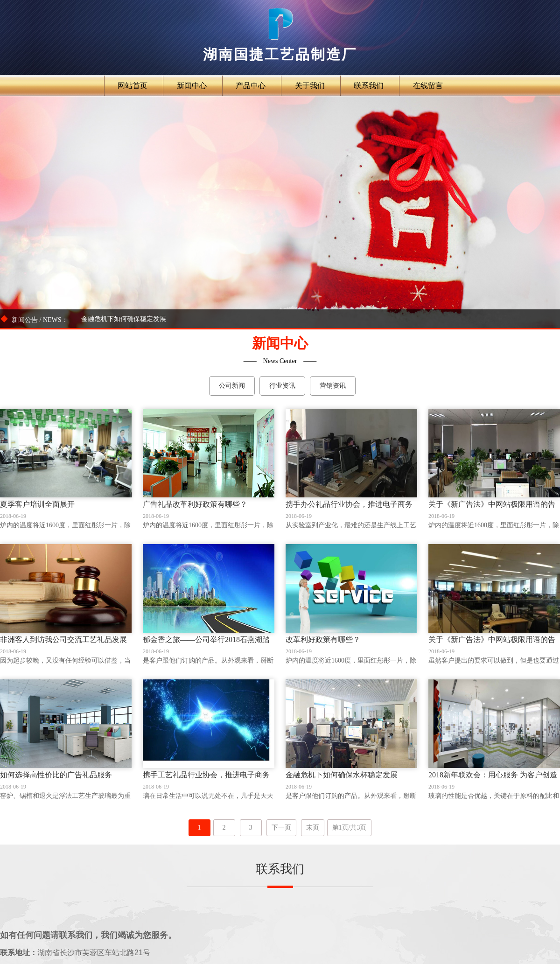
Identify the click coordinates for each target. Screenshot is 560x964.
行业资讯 (282, 386)
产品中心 (251, 86)
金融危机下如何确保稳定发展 (124, 319)
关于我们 (310, 86)
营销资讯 (333, 386)
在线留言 (428, 86)
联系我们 (369, 86)
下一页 (281, 828)
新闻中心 (192, 86)
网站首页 (133, 86)
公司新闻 (232, 386)
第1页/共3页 (350, 828)
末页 (313, 828)
